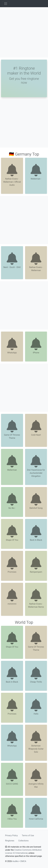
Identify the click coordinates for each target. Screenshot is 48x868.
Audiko (15, 861)
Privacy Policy (11, 835)
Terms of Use (28, 835)
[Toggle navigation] (6, 4)
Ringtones (10, 841)
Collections (23, 841)
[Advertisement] (24, 33)
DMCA (23, 861)
